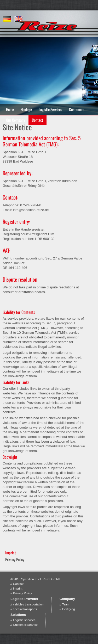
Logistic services (24, 620)
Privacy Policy (15, 559)
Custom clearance (25, 625)
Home (10, 109)
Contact (18, 584)
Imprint (18, 588)
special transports (25, 609)
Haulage (26, 109)
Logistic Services (50, 109)
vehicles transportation (28, 604)
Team (66, 604)
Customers (77, 109)
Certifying (68, 609)
